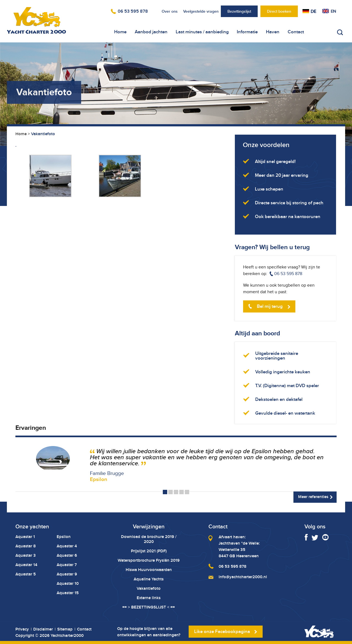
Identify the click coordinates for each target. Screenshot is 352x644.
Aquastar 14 (26, 565)
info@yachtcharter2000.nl (243, 577)
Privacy (22, 629)
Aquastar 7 (67, 565)
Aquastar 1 (25, 537)
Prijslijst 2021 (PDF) (149, 551)
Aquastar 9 (67, 574)
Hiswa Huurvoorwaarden (149, 570)
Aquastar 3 (26, 555)
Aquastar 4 (67, 546)
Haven (273, 32)
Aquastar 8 (26, 546)
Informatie (247, 32)
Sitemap (65, 629)
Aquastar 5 (26, 574)
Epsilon (64, 537)
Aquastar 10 (68, 583)
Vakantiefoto (149, 588)
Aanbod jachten (151, 32)
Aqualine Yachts (149, 579)
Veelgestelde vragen (201, 11)
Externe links (149, 598)
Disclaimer (43, 629)
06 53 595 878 (133, 11)
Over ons (170, 11)
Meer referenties (313, 497)
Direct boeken (279, 11)
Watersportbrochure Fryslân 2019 (149, 560)
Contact (296, 32)
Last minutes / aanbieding (202, 32)
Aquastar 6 (67, 555)
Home (120, 32)
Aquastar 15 (68, 593)
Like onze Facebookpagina (222, 631)
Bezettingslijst (239, 11)
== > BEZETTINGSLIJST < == (149, 607)
